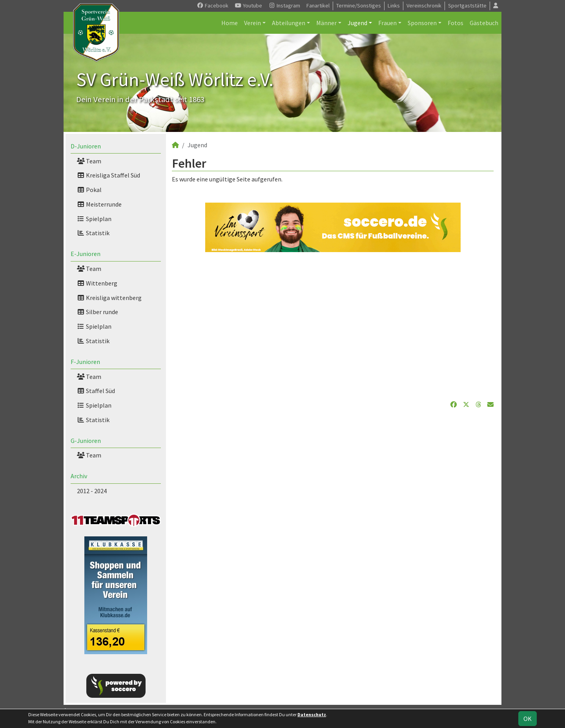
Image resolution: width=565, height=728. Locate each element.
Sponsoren (422, 23)
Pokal (89, 190)
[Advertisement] (333, 326)
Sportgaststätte (467, 5)
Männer (326, 23)
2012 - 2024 (92, 491)
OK (528, 719)
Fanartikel (318, 5)
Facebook (212, 5)
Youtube (248, 5)
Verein (252, 23)
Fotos (456, 23)
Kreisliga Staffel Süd (108, 175)
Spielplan (94, 219)
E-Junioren (86, 254)
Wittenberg (97, 283)
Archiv (79, 476)
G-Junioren (86, 441)
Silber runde (98, 312)
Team (89, 161)
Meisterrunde (99, 204)
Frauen (387, 23)
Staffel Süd (96, 391)
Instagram (284, 5)
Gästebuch (484, 23)
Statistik (93, 233)
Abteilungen (289, 23)
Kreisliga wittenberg (109, 298)
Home (230, 23)
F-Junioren (85, 362)
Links (394, 5)
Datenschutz (312, 714)
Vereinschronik (424, 5)
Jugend (357, 23)
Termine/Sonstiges (359, 5)
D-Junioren (86, 146)
